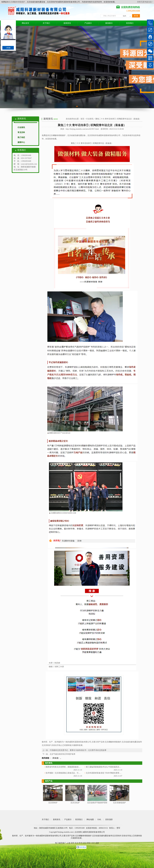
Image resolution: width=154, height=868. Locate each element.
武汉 (85, 843)
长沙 (77, 843)
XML (99, 820)
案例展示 (109, 23)
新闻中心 (21, 142)
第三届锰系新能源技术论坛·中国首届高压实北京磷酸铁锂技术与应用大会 (115, 767)
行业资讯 (21, 127)
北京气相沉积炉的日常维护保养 (63, 754)
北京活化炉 (75, 803)
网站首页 (25, 23)
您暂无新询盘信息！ (145, 2)
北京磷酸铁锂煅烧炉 (17, 2)
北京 (93, 843)
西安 (89, 843)
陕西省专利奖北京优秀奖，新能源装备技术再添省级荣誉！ (69, 767)
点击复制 (78, 832)
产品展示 (88, 23)
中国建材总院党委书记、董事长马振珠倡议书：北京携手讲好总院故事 (78, 750)
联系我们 (130, 23)
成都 (97, 843)
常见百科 (21, 132)
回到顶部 (109, 820)
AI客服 (8, 48)
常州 (81, 843)
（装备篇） (55, 758)
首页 (82, 119)
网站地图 (90, 820)
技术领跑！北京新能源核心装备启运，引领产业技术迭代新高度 (71, 773)
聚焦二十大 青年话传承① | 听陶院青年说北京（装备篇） (118, 119)
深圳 (72, 843)
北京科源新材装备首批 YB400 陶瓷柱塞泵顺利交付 (106, 773)
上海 (68, 843)
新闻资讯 (67, 23)
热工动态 (21, 137)
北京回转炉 (53, 803)
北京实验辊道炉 (119, 803)
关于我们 (46, 23)
